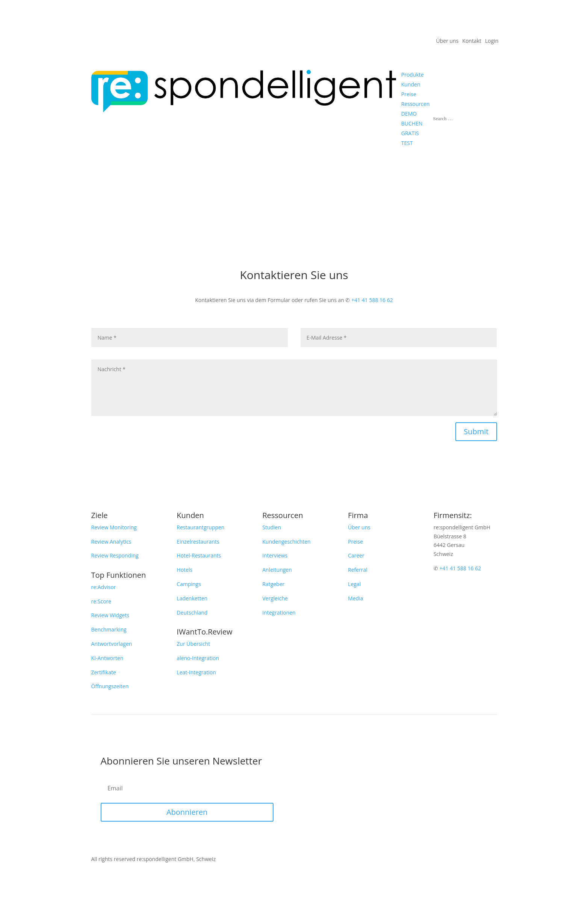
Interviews (275, 555)
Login (492, 41)
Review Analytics (111, 542)
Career (356, 555)
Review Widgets (110, 615)
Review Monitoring (114, 527)
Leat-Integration (196, 672)
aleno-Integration (198, 658)
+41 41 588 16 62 (372, 300)
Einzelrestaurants (198, 542)
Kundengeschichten (286, 542)
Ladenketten (192, 598)
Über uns (447, 41)
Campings (189, 584)
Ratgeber (273, 584)
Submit (476, 431)
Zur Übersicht (193, 644)
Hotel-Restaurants (199, 555)
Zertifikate (104, 672)
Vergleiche (275, 598)
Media (355, 598)
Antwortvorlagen (112, 644)
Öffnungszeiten (110, 686)
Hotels (184, 570)
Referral (358, 570)
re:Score (101, 601)
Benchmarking (109, 629)
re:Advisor (104, 587)
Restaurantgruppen (200, 527)
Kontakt (472, 41)
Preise (355, 542)
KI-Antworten (107, 658)
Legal (354, 584)
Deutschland (192, 613)
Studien (272, 527)
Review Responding (115, 555)
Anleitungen (277, 570)
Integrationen (279, 613)
